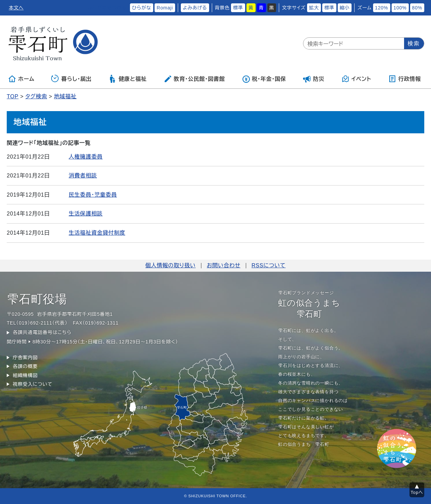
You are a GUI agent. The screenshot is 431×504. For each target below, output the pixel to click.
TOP (13, 96)
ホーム (21, 79)
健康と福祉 (127, 79)
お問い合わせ (224, 265)
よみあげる (195, 8)
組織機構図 (25, 375)
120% (382, 8)
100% (400, 8)
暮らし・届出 (71, 79)
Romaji (165, 8)
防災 (314, 79)
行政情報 (405, 79)
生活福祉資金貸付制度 (97, 233)
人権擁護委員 (86, 157)
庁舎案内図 (25, 358)
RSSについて (269, 265)
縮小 (345, 8)
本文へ (16, 8)
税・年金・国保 (264, 79)
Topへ (417, 492)
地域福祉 (65, 96)
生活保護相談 (86, 214)
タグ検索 (36, 96)
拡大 (314, 8)
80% (417, 8)
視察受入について (32, 384)
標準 (238, 8)
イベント (356, 79)
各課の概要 (25, 366)
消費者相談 (83, 176)
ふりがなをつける (107, 8)
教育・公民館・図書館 (194, 79)
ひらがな (142, 8)
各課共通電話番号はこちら (42, 332)
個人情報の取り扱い (171, 265)
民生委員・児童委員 (93, 195)
